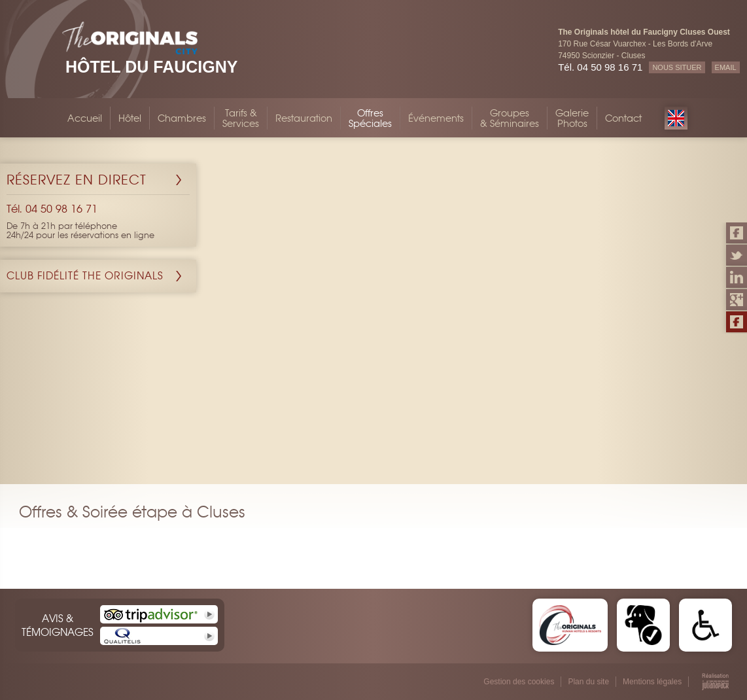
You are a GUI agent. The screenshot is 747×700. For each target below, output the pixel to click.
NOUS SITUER (677, 67)
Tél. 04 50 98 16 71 (600, 67)
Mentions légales (652, 682)
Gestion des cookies (519, 682)
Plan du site (588, 682)
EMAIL (726, 67)
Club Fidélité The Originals (85, 276)
